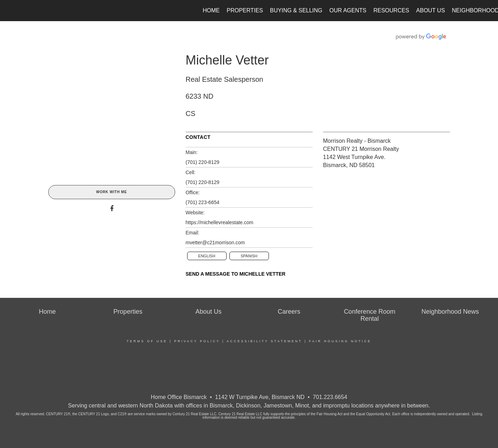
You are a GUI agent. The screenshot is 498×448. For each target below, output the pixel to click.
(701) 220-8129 (203, 162)
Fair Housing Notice (340, 341)
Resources (391, 10)
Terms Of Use (147, 341)
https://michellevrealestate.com (220, 222)
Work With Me (112, 192)
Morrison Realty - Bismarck (357, 141)
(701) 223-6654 (203, 202)
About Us (431, 10)
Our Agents (348, 10)
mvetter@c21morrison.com (215, 243)
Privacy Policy (197, 341)
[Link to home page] (9, 11)
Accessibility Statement (264, 341)
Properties (245, 10)
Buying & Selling (296, 10)
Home (211, 10)
